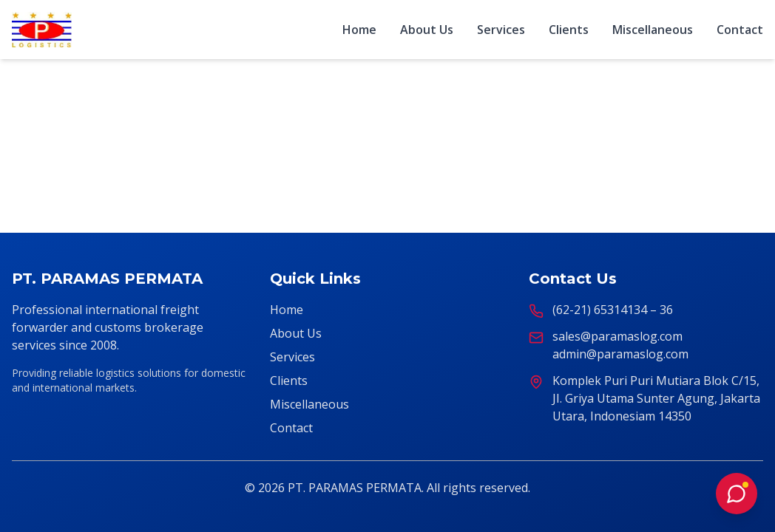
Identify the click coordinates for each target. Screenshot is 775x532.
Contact (740, 30)
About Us (427, 30)
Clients (569, 30)
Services (501, 30)
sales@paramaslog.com (617, 336)
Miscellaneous (653, 30)
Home (359, 30)
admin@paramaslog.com (620, 354)
